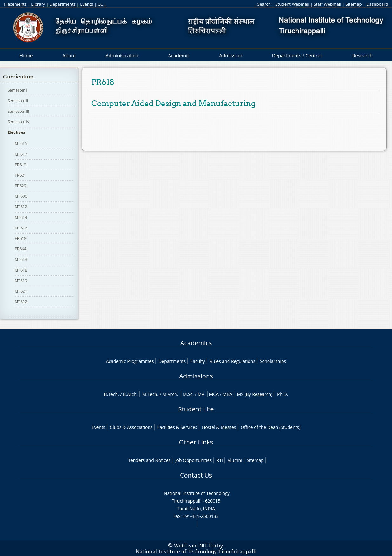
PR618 (20, 238)
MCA (214, 394)
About (69, 55)
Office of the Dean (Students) (270, 427)
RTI (220, 460)
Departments (63, 4)
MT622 (21, 302)
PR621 (20, 175)
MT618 (21, 270)
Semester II (18, 101)
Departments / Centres (297, 55)
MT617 (21, 154)
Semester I (17, 90)
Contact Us (196, 475)
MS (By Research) (255, 394)
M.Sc (188, 394)
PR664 (20, 249)
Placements (15, 4)
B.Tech (111, 394)
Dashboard (377, 4)
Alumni (235, 460)
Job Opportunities (193, 460)
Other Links (196, 442)
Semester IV (19, 122)
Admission (231, 55)
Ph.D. (283, 394)
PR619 (20, 165)
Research (362, 55)
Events (86, 4)
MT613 (21, 259)
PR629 (20, 186)
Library (38, 4)
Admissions (196, 376)
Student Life (196, 409)
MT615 (21, 143)
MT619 (21, 281)
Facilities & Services (177, 427)
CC (100, 4)
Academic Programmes (130, 361)
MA (201, 394)
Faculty (198, 361)
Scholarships (273, 361)
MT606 (21, 196)
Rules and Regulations (232, 361)
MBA (227, 394)
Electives (17, 132)
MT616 (21, 228)
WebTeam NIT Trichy (198, 546)
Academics (196, 343)
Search (264, 4)
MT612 (21, 207)
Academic (179, 55)
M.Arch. (170, 394)
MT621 (21, 291)
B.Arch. (130, 394)
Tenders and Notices (149, 460)
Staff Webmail (327, 4)
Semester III (18, 111)
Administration (122, 55)
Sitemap (354, 4)
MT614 (21, 217)
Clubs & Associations (131, 427)
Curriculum (18, 77)
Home (26, 55)
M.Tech (150, 394)
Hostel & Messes (219, 427)
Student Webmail (292, 4)
